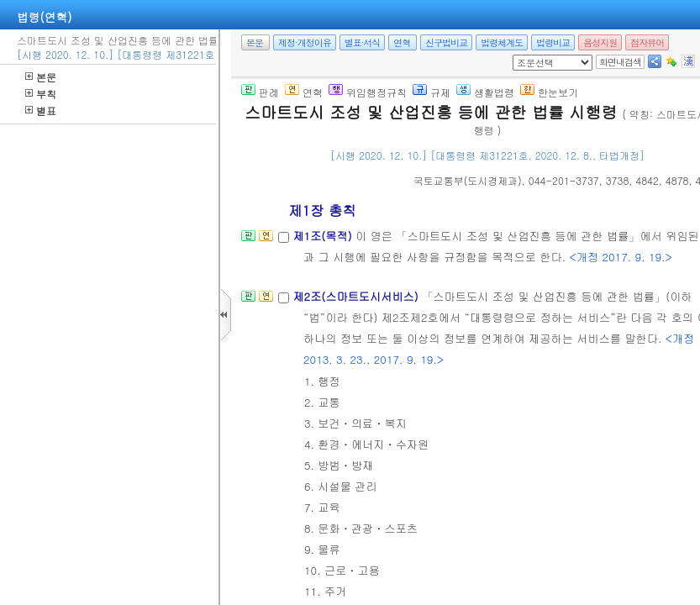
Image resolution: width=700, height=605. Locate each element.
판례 (260, 92)
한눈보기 (549, 92)
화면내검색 (620, 62)
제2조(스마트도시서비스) (357, 296)
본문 (41, 77)
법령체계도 (502, 42)
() (468, 180)
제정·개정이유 (305, 42)
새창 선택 (518, 55)
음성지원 (600, 42)
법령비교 (553, 42)
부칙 (41, 94)
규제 (432, 92)
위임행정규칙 (368, 92)
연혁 (402, 42)
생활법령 (485, 92)
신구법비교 (446, 42)
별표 (41, 110)
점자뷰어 (647, 42)
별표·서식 (363, 42)
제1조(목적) (324, 236)
